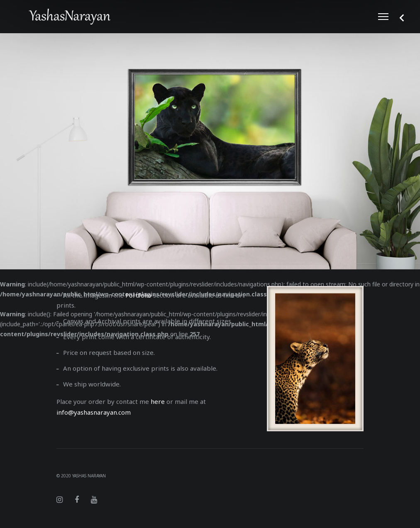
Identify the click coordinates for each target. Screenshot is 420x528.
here (158, 401)
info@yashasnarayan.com (94, 412)
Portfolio (138, 295)
